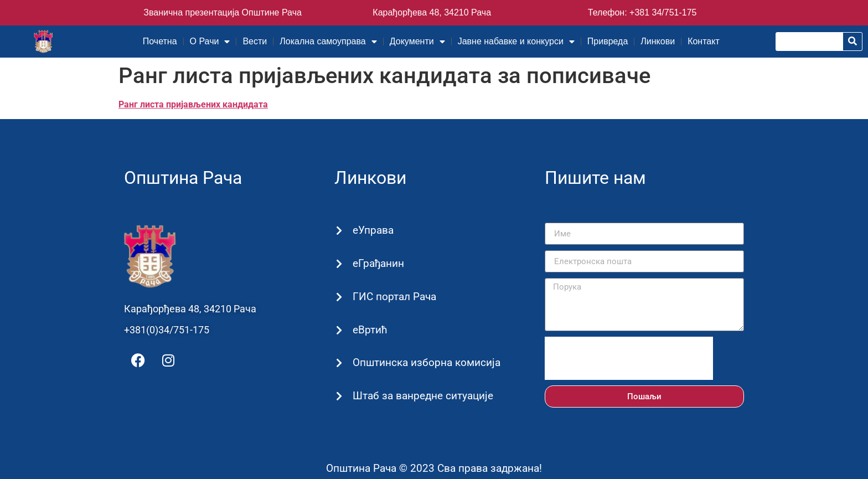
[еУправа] (339, 231)
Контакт (704, 41)
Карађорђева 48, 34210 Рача (432, 12)
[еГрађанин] (339, 264)
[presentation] (629, 358)
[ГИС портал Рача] (339, 297)
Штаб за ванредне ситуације (422, 396)
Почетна (160, 41)
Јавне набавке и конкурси (516, 42)
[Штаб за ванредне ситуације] (339, 397)
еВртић (370, 330)
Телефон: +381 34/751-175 (642, 12)
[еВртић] (339, 330)
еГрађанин (378, 263)
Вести (255, 41)
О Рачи (210, 42)
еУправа (373, 230)
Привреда (608, 41)
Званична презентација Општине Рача (223, 12)
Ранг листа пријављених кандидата (193, 104)
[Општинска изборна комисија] (339, 364)
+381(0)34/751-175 (167, 330)
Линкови (658, 41)
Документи (417, 42)
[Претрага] (852, 42)
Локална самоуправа (328, 42)
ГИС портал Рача (394, 297)
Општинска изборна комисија (426, 362)
